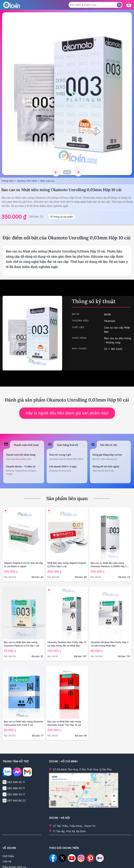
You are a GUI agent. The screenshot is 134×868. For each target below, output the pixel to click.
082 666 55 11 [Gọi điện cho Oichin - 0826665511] (16, 794)
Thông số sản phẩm (63, 217)
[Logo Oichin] (11, 5)
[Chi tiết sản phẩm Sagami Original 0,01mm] (67, 534)
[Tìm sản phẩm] (119, 5)
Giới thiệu (8, 856)
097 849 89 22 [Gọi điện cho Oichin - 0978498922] (16, 801)
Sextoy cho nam (27, 181)
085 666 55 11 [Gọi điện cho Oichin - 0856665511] (16, 788)
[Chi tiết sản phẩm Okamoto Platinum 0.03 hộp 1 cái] (24, 613)
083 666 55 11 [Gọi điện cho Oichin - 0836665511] (16, 782)
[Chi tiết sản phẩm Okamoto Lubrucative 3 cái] (24, 692)
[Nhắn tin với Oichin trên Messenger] (17, 773)
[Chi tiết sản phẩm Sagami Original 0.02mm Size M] (24, 534)
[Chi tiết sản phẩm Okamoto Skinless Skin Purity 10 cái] (67, 613)
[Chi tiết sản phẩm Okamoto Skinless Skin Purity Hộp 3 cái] (110, 613)
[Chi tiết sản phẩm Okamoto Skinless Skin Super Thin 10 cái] (67, 692)
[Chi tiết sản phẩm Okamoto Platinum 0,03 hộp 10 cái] (110, 534)
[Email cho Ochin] (27, 773)
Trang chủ (7, 181)
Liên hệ (7, 861)
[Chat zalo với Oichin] (7, 773)
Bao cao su (47, 181)
